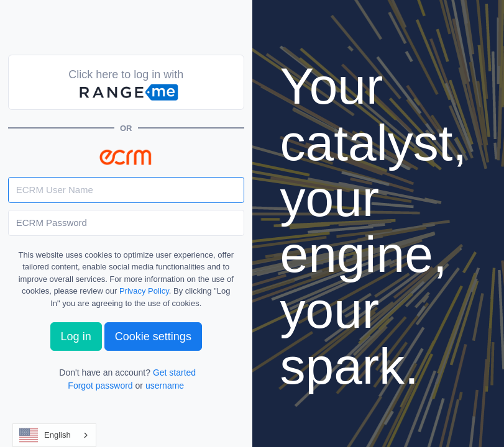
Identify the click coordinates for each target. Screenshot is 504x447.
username (165, 386)
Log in (76, 336)
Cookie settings (153, 336)
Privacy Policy (144, 291)
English (45, 435)
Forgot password (100, 386)
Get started (174, 372)
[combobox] (54, 435)
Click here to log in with (126, 86)
